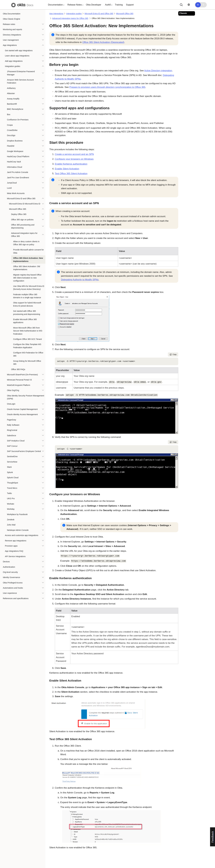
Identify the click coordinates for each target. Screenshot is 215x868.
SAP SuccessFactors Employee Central (24, 451)
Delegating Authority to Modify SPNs (80, 280)
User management (11, 40)
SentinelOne (12, 456)
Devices (6, 562)
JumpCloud (12, 183)
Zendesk (11, 520)
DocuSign (11, 135)
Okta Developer (94, 5)
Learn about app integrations (17, 56)
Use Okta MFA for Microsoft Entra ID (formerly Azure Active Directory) (29, 288)
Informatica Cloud (15, 167)
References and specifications (16, 598)
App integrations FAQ (14, 551)
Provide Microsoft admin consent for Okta (28, 251)
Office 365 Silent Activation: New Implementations (28, 260)
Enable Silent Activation (67, 169)
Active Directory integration (158, 71)
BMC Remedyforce (15, 109)
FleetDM (11, 146)
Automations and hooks (13, 588)
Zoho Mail (11, 525)
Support (130, 5)
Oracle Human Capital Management (22, 409)
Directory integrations (12, 35)
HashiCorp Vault (14, 162)
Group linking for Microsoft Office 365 (27, 363)
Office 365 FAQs (18, 369)
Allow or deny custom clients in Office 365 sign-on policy (26, 243)
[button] (56, 5)
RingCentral (12, 430)
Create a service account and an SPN (74, 154)
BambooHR (12, 104)
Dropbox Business (15, 141)
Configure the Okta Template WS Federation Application (27, 346)
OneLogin (11, 404)
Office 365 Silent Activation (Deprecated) (103, 42)
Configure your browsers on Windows (74, 159)
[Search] (181, 5)
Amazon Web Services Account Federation (20, 81)
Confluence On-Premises (18, 120)
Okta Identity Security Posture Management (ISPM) (26, 397)
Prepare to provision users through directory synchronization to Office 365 (107, 87)
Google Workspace (15, 151)
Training (119, 5)
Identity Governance (11, 577)
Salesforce (12, 436)
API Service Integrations (15, 556)
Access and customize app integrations (22, 535)
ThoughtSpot (12, 483)
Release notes (9, 24)
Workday (11, 509)
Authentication (9, 567)
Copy (173, 354)
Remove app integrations (16, 541)
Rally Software (13, 425)
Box (9, 114)
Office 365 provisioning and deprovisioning (23, 226)
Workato (11, 504)
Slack (9, 467)
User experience (10, 593)
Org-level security (10, 572)
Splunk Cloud (13, 478)
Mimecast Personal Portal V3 (19, 380)
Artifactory (11, 88)
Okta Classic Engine (12, 19)
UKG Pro (11, 498)
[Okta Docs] (22, 5)
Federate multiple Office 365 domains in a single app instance (27, 296)
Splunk (10, 472)
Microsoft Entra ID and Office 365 (21, 199)
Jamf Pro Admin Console (18, 172)
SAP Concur (12, 446)
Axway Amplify (13, 99)
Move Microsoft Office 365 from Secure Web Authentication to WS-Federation (28, 331)
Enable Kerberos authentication (71, 164)
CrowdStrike (12, 130)
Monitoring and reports (12, 29)
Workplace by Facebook (17, 514)
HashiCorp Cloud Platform (18, 156)
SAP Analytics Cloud (16, 441)
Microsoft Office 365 (18, 209)
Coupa (10, 125)
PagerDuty (12, 420)
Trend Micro (12, 488)
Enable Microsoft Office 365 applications (25, 321)
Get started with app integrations (19, 51)
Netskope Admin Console (18, 530)
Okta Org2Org (13, 390)
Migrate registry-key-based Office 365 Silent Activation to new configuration (27, 278)
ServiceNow (12, 462)
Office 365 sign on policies (22, 220)
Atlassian (11, 93)
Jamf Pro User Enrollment (18, 178)
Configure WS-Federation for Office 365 (28, 354)
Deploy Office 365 (19, 214)
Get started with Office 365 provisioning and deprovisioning (27, 313)
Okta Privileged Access (13, 583)
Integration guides (13, 66)
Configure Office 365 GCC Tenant (27, 339)
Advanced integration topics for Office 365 (24, 235)
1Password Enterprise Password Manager (21, 73)
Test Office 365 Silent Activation (71, 174)
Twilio (9, 493)
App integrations (10, 45)
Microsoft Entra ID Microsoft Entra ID (25, 204)
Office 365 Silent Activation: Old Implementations (27, 268)
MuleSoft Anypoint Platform (19, 385)
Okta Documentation (12, 14)
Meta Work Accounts (16, 193)
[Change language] (189, 5)
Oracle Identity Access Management (22, 414)
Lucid (9, 188)
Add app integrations (14, 61)
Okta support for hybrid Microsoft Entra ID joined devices (27, 304)
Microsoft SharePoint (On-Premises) (22, 375)
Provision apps (11, 546)
